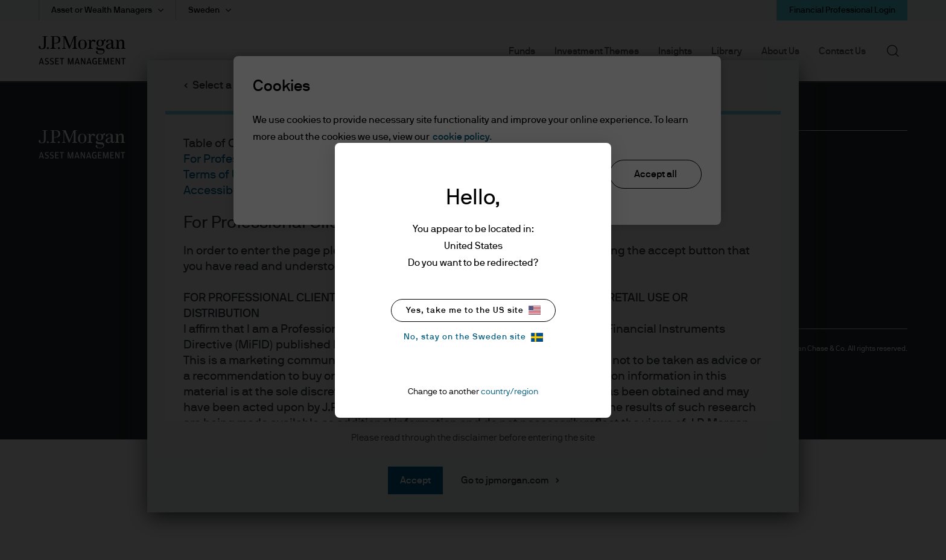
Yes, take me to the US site (473, 310)
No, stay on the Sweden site (473, 337)
